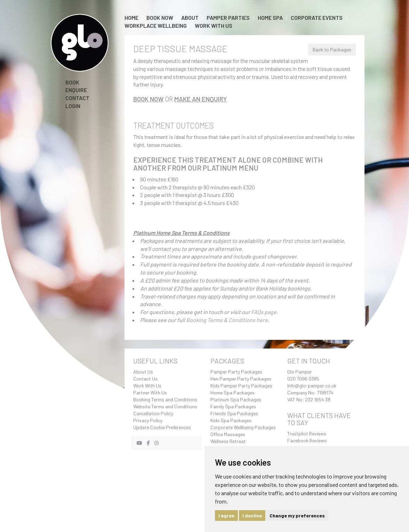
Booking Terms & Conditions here (227, 320)
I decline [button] (252, 515)
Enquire (76, 90)
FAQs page (264, 312)
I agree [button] (226, 515)
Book (72, 82)
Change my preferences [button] (297, 515)
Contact (77, 98)
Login (73, 106)
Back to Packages (332, 50)
